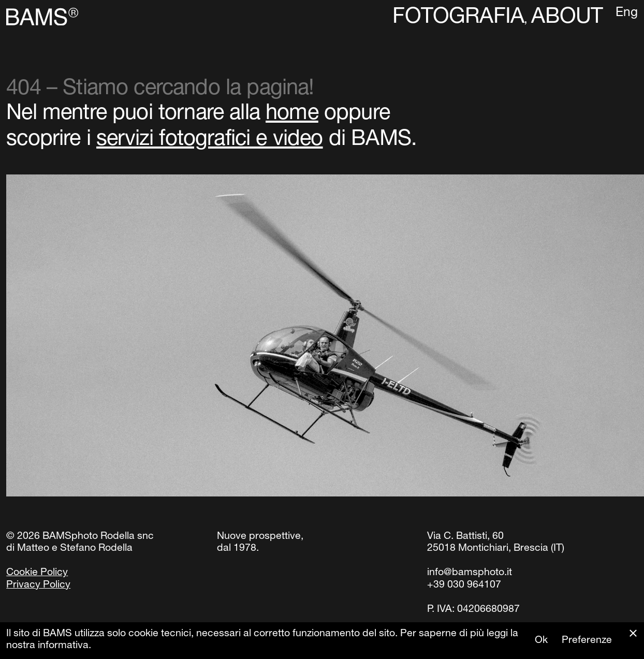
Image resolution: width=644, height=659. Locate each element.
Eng (627, 13)
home (292, 114)
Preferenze (587, 641)
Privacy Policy (38, 585)
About (567, 18)
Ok (541, 641)
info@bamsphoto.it (470, 573)
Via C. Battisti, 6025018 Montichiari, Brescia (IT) (496, 543)
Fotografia (458, 18)
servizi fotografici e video (210, 140)
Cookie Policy (37, 573)
